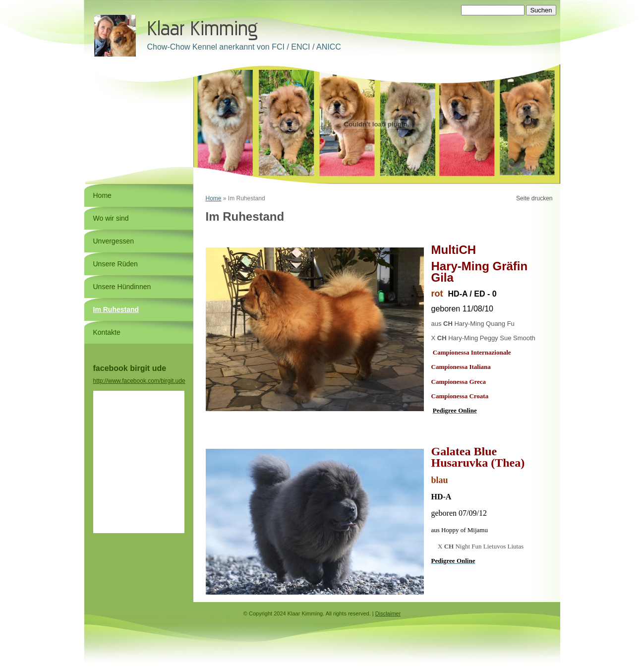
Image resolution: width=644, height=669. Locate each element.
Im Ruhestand (116, 309)
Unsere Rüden (116, 264)
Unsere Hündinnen (122, 287)
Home (214, 198)
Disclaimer (388, 613)
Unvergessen (114, 241)
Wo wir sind (111, 218)
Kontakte (107, 332)
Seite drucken (534, 198)
